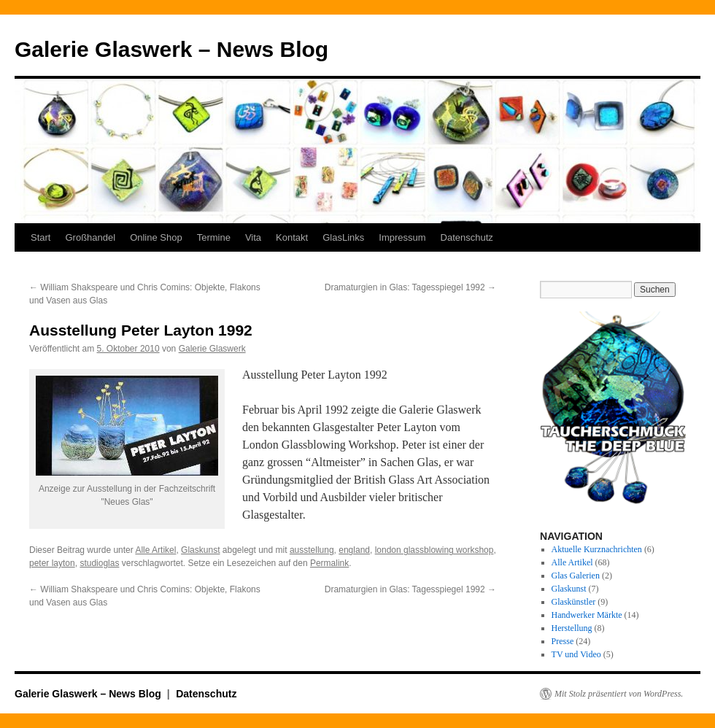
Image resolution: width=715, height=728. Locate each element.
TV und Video (576, 654)
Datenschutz (467, 237)
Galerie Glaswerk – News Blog (171, 49)
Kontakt (292, 237)
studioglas (99, 563)
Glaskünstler (574, 602)
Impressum (402, 237)
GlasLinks (343, 237)
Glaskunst (200, 550)
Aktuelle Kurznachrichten (597, 549)
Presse (563, 641)
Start (40, 237)
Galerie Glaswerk (212, 349)
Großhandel (90, 237)
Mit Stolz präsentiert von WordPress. (619, 694)
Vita (253, 237)
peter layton (52, 563)
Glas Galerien (576, 576)
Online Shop (156, 237)
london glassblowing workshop (434, 550)
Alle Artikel (155, 550)
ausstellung (312, 550)
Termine (214, 237)
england (354, 550)
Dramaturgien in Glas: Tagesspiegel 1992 (410, 287)
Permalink (329, 563)
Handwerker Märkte (587, 615)
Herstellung (572, 628)
